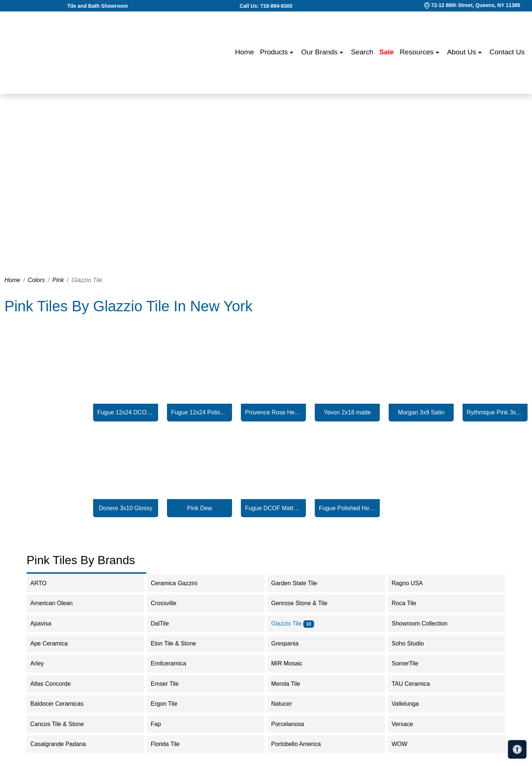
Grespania (290, 643)
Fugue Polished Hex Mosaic (347, 508)
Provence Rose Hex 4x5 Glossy (273, 412)
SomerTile (411, 663)
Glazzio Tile (293, 623)
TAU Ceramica (416, 684)
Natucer (286, 704)
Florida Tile (170, 744)
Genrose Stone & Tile (305, 603)
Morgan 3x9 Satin (421, 412)
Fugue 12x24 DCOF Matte (126, 412)
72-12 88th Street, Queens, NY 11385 (476, 5)
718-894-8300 (276, 6)
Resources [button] (418, 52)
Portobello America (302, 744)
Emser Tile (171, 684)
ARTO (45, 583)
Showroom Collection (426, 623)
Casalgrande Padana (63, 744)
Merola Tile (291, 684)
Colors (36, 280)
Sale (387, 52)
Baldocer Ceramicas (62, 704)
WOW (406, 744)
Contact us (507, 52)
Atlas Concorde (57, 684)
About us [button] (463, 52)
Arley (42, 663)
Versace (407, 724)
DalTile (165, 623)
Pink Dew (199, 508)
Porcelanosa (292, 724)
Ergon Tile (169, 704)
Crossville (170, 603)
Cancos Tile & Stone (62, 724)
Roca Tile (409, 603)
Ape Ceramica (55, 643)
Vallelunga (410, 704)
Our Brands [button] (320, 52)
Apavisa (47, 623)
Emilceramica (173, 663)
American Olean (56, 603)
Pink (58, 280)
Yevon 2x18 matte (347, 412)
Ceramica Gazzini (179, 583)
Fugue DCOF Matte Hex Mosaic (273, 508)
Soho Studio (414, 643)
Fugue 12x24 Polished (199, 412)
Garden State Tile (300, 583)
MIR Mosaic (293, 663)
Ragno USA (413, 583)
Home (244, 52)
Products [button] (275, 52)
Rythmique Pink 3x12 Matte (495, 412)
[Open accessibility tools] (517, 749)
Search (362, 52)
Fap (162, 724)
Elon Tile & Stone (178, 643)
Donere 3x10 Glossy (126, 508)
